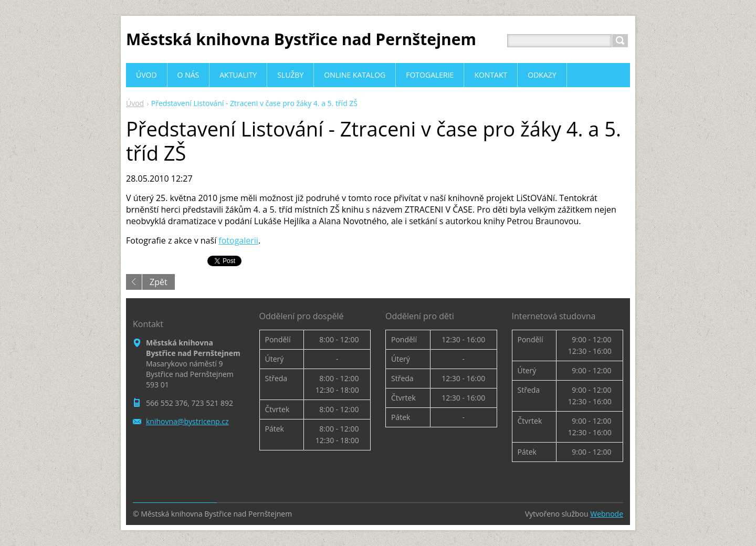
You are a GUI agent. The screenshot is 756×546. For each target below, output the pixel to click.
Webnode (607, 514)
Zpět (159, 282)
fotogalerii (238, 240)
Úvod (135, 103)
